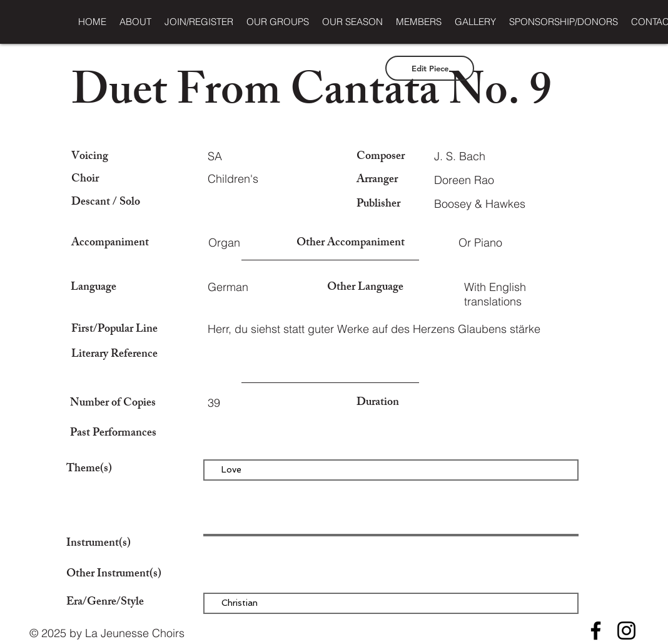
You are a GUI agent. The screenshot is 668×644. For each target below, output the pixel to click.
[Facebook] (596, 631)
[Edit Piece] (430, 68)
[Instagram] (626, 631)
